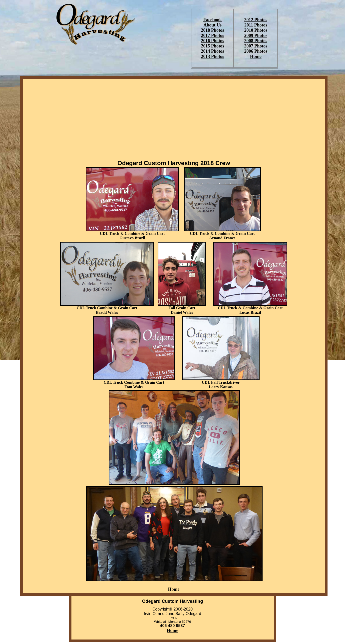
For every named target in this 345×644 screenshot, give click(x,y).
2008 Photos (256, 41)
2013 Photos (212, 56)
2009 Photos (256, 35)
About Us (212, 25)
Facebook (213, 20)
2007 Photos (256, 46)
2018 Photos (212, 30)
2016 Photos (212, 41)
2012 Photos (256, 20)
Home (256, 56)
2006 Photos (256, 51)
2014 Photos (212, 51)
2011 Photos (256, 25)
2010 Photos (256, 30)
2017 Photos (212, 35)
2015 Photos (212, 46)
